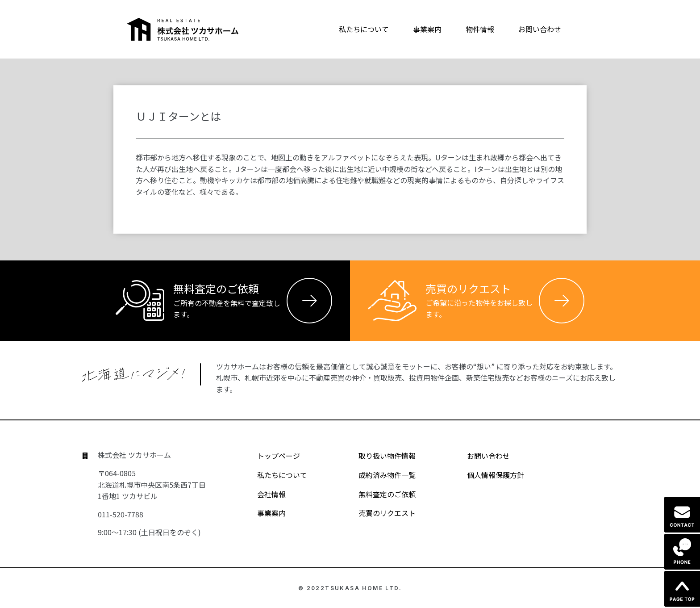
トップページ (271, 456)
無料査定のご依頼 (379, 494)
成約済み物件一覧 (379, 475)
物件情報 (480, 29)
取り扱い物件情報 (379, 456)
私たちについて (364, 29)
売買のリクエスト (379, 513)
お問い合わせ (540, 29)
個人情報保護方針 (488, 475)
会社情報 (264, 494)
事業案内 (427, 29)
